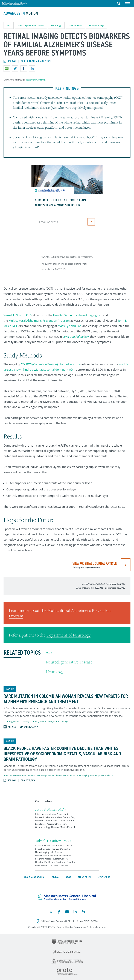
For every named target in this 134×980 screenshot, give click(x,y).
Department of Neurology (69, 635)
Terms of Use (85, 877)
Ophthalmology (97, 25)
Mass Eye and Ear (69, 326)
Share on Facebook (24, 69)
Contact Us (104, 877)
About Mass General (34, 877)
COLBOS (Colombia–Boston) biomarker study (51, 364)
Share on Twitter (15, 69)
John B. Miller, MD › (51, 809)
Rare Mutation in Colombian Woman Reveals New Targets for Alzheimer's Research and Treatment (66, 699)
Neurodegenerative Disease (31, 25)
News (68, 877)
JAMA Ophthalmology (36, 80)
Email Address (49, 222)
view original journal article (95, 565)
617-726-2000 (91, 921)
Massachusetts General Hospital (14, 3)
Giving (55, 877)
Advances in (21, 13)
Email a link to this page (7, 69)
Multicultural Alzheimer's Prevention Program (39, 321)
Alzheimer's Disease (12, 775)
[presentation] (66, 240)
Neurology (56, 25)
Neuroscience (75, 25)
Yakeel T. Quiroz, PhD (18, 315)
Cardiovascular (29, 775)
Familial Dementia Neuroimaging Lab (78, 315)
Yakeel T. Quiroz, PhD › (53, 841)
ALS (9, 25)
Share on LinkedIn (32, 69)
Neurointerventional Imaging (76, 775)
